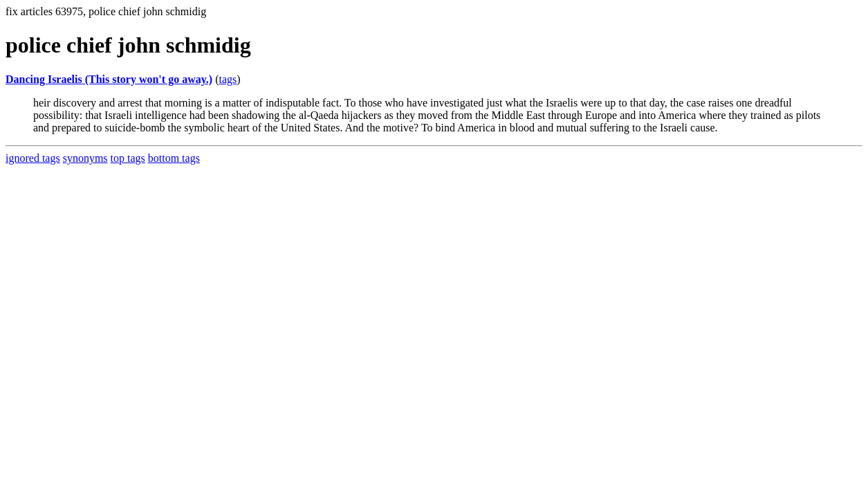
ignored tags (33, 158)
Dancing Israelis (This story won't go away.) (109, 79)
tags (228, 79)
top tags (128, 158)
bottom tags (174, 158)
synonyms (85, 158)
